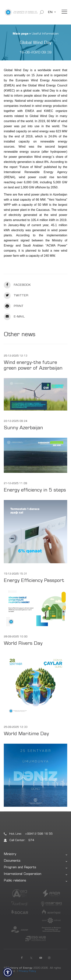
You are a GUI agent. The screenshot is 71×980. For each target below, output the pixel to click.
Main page (21, 34)
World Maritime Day (26, 734)
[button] (8, 972)
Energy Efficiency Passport (34, 581)
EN (50, 12)
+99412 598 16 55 (39, 834)
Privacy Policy (27, 971)
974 (31, 840)
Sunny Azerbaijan (23, 428)
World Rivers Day (23, 644)
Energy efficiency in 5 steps (35, 490)
